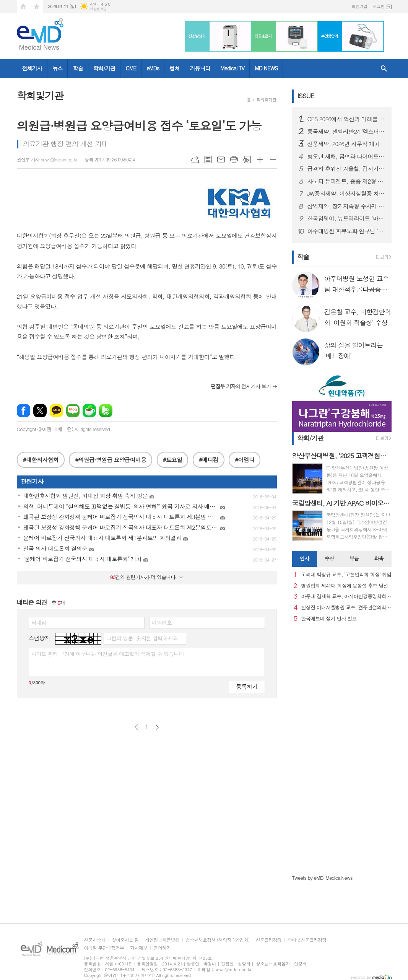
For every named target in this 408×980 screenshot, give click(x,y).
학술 (78, 68)
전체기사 (32, 68)
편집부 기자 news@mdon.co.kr (47, 159)
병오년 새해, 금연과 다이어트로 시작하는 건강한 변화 (346, 156)
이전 (136, 727)
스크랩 (247, 160)
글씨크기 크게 (260, 160)
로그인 (378, 6)
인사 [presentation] (304, 558)
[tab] (305, 559)
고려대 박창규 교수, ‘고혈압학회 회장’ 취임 (346, 575)
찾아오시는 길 (125, 940)
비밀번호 (162, 622)
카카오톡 (56, 411)
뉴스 (57, 68)
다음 (157, 727)
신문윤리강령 (269, 940)
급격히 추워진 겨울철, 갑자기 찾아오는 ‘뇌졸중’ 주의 (346, 169)
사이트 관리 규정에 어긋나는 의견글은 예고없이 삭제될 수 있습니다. (109, 654)
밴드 (106, 411)
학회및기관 (267, 100)
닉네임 (39, 622)
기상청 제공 (98, 9)
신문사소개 (95, 940)
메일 (221, 160)
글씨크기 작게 (273, 160)
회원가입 (359, 6)
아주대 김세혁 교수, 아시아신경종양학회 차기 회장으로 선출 (346, 597)
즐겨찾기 (37, 7)
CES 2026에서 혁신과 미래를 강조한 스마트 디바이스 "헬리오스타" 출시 (346, 119)
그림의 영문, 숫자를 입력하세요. (143, 638)
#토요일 (173, 460)
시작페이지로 (23, 7)
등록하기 (247, 686)
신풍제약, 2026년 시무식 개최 (344, 144)
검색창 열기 (384, 69)
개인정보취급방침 (162, 940)
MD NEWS (266, 68)
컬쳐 (174, 68)
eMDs (153, 68)
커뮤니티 (200, 68)
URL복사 (195, 160)
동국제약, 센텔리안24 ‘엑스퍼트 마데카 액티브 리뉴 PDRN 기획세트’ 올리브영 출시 (346, 132)
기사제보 (139, 948)
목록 (208, 160)
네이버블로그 (73, 411)
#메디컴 (209, 460)
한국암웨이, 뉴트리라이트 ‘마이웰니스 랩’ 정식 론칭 (346, 218)
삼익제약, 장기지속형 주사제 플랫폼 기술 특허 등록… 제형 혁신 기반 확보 (346, 206)
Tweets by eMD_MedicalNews (322, 878)
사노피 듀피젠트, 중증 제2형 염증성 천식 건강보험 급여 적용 (346, 181)
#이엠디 (245, 460)
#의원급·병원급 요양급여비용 (111, 460)
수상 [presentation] (329, 558)
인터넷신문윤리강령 (307, 940)
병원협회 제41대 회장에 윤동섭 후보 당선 (345, 586)
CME (131, 68)
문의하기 (162, 948)
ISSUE (306, 96)
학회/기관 (104, 68)
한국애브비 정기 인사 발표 (329, 619)
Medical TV (232, 68)
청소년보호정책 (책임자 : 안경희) (217, 940)
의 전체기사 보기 (241, 386)
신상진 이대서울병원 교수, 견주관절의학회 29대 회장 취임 (346, 608)
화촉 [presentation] (379, 558)
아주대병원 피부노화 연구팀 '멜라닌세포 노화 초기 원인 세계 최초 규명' (346, 231)
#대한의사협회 (41, 460)
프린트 (234, 160)
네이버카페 (89, 411)
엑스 (40, 411)
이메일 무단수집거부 (104, 948)
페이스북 (24, 411)
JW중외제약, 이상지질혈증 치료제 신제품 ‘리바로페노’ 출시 (346, 194)
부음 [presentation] (354, 558)
